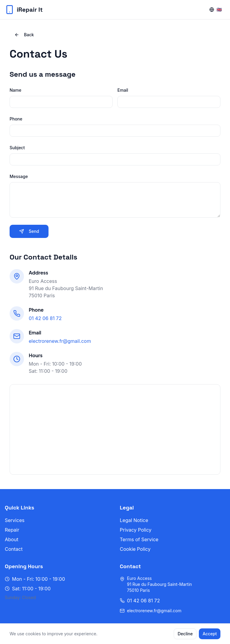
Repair (12, 530)
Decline (185, 634)
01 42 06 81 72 (45, 318)
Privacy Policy (136, 530)
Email (123, 90)
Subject (17, 148)
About (12, 539)
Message (19, 176)
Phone (16, 119)
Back (24, 35)
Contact (14, 549)
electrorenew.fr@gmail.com (60, 341)
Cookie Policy (135, 549)
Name (15, 90)
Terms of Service (139, 539)
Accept (210, 634)
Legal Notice (134, 520)
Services (15, 520)
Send (29, 231)
